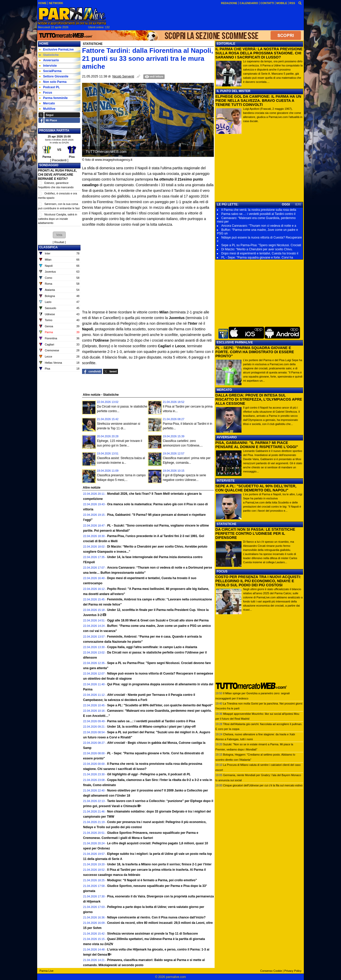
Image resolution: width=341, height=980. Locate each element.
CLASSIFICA (48, 247)
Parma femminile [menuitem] (53, 98)
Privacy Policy (293, 971)
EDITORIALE (226, 44)
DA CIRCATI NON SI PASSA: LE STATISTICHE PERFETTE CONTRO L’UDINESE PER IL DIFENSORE (255, 533)
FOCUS (222, 571)
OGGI (286, 204)
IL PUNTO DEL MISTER (233, 91)
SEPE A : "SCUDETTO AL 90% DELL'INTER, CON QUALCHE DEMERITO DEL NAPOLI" (256, 488)
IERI (298, 204)
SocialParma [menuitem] (50, 71)
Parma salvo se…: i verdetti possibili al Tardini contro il (258, 214)
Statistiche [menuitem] (49, 55)
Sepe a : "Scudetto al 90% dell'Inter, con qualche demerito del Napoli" (160, 705)
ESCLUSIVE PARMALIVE (235, 342)
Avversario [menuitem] (49, 60)
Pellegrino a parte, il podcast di (149, 774)
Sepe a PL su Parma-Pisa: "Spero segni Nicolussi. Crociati (261, 245)
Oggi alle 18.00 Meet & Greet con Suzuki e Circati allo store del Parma (158, 620)
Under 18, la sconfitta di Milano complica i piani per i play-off (151, 727)
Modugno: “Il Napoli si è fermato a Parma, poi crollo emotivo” (152, 880)
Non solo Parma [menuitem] (53, 82)
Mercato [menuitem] (47, 103)
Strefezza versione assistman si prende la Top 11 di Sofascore (153, 934)
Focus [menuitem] (46, 93)
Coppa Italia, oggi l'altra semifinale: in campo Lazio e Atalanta (152, 647)
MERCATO (224, 390)
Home (44, 44)
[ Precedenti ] (59, 160)
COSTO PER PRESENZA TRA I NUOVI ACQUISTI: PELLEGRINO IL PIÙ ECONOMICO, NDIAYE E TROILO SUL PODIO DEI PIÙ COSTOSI (258, 581)
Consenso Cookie (271, 971)
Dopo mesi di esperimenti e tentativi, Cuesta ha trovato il (260, 253)
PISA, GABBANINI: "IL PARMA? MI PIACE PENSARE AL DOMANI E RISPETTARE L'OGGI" (257, 445)
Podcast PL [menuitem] (49, 87)
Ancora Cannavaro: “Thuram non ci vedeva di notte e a (259, 226)
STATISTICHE (227, 524)
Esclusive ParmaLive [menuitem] (56, 50)
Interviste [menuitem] (48, 66)
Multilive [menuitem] (47, 109)
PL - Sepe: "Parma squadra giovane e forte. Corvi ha (257, 258)
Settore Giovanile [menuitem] (54, 76)
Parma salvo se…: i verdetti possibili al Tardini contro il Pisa (151, 721)
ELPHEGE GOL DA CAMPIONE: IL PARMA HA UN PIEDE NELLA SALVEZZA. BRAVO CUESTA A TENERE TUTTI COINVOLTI (258, 101)
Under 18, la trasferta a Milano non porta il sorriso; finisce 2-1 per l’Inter (159, 864)
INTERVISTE (226, 481)
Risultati (59, 242)
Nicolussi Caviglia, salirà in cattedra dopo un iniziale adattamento (58, 219)
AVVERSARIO (227, 437)
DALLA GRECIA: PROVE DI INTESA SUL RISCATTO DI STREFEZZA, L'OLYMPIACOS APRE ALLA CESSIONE (259, 399)
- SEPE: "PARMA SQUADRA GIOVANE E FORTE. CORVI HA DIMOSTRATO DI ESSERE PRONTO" (255, 352)
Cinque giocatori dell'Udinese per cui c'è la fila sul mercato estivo (263, 785)
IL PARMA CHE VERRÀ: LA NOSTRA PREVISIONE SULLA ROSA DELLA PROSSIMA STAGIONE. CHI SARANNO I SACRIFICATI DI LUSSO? (259, 53)
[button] (59, 235)
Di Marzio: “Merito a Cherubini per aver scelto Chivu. (257, 249)
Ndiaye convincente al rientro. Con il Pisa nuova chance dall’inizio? (156, 917)
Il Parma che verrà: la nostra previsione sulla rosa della (259, 210)
